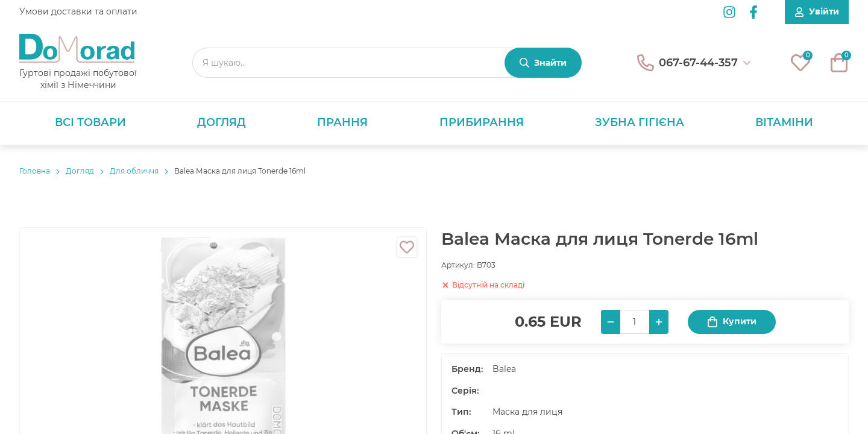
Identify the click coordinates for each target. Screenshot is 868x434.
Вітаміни (784, 122)
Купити (732, 322)
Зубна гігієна (640, 122)
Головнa (35, 171)
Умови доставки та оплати (78, 11)
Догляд (222, 122)
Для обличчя (134, 171)
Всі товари (90, 122)
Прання (342, 122)
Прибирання (482, 122)
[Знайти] (543, 63)
